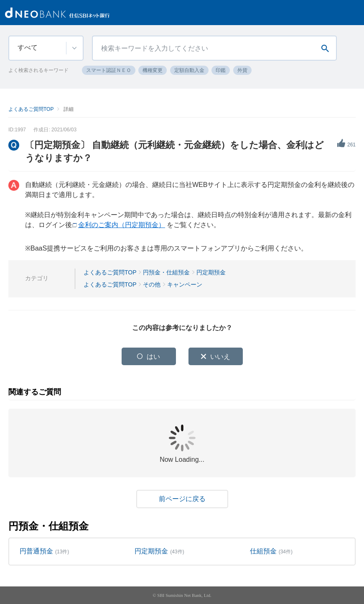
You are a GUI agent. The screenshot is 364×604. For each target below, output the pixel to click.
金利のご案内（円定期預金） (122, 225)
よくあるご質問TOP (31, 109)
